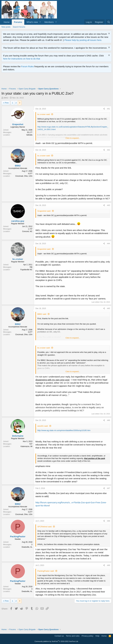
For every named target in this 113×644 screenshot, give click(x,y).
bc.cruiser (18, 259)
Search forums (19, 27)
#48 (108, 521)
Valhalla (29, 135)
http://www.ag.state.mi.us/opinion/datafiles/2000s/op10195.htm (64, 430)
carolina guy (18, 221)
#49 (108, 565)
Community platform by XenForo (56, 641)
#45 (108, 308)
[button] (40, 22)
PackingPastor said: (46, 571)
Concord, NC (27, 231)
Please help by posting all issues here (83, 40)
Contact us (59, 636)
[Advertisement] (55, 81)
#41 (108, 109)
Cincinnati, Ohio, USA (24, 176)
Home (7, 22)
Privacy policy (87, 636)
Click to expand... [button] (73, 138)
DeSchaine (18, 436)
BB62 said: (42, 314)
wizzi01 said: (43, 426)
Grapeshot (18, 124)
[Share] (104, 109)
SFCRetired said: (45, 527)
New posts (6, 27)
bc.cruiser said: (44, 114)
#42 (108, 150)
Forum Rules (28, 66)
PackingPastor (18, 536)
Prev (7, 103)
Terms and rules (73, 636)
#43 (108, 205)
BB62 (6, 98)
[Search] (109, 22)
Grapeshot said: (44, 211)
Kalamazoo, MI (26, 446)
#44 (108, 244)
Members (49, 22)
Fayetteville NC (26, 270)
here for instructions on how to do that (22, 59)
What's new (32, 22)
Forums (18, 22)
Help (97, 636)
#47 (108, 488)
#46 (108, 420)
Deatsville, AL (27, 547)
